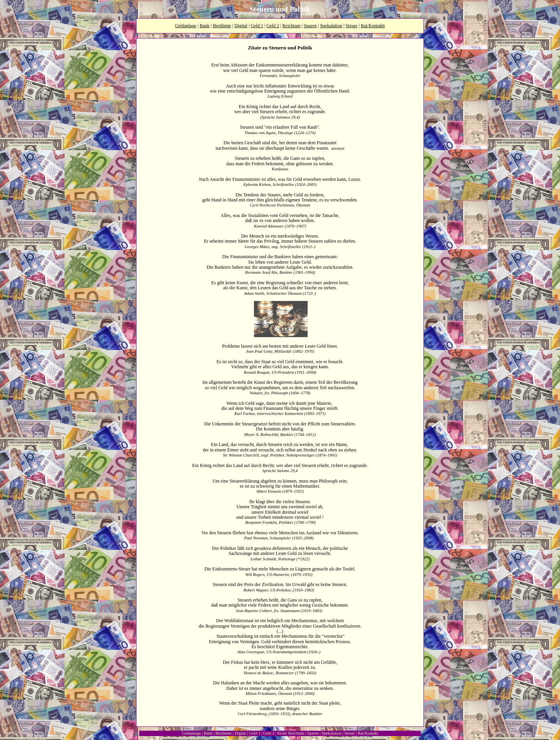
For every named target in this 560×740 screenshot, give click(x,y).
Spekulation (331, 26)
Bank (204, 26)
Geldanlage (186, 26)
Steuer (352, 26)
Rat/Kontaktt (373, 26)
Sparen (310, 26)
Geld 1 (257, 26)
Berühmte (222, 26)
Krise (282, 733)
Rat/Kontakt (368, 733)
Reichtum (291, 26)
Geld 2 (273, 26)
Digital (241, 26)
